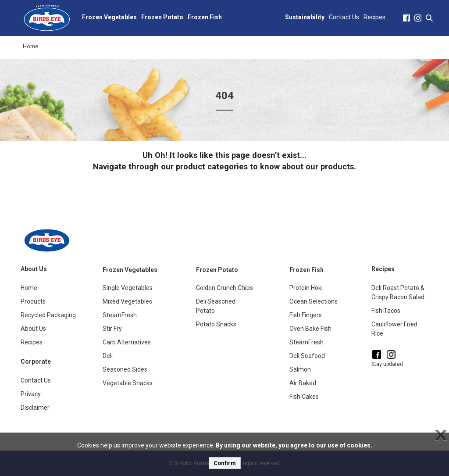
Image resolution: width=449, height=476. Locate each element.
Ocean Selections (314, 301)
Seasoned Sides (125, 369)
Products (33, 301)
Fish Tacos (386, 311)
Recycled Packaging (48, 315)
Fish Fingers (306, 315)
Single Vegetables (128, 288)
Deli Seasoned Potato (216, 306)
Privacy (31, 394)
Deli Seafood (307, 356)
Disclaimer (35, 408)
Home (30, 46)
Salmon (300, 369)
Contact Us (344, 17)
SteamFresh (120, 315)
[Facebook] (377, 354)
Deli (108, 356)
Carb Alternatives (127, 342)
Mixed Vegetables (127, 301)
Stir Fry (112, 329)
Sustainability (305, 17)
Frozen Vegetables (109, 17)
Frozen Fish (205, 17)
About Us (33, 329)
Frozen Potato (162, 17)
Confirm (225, 463)
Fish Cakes (304, 397)
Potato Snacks (216, 324)
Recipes (374, 17)
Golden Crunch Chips (224, 288)
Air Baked (303, 383)
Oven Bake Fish (310, 329)
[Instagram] (391, 354)
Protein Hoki (306, 288)
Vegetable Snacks (128, 383)
